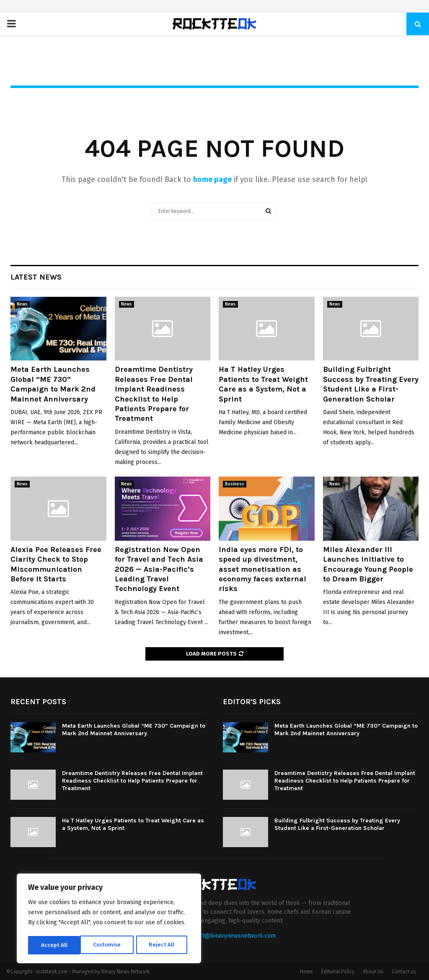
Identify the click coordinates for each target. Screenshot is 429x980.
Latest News (36, 277)
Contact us (404, 972)
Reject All (110, 945)
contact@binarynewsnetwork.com (230, 936)
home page (212, 179)
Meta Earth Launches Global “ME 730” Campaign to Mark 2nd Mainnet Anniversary (53, 384)
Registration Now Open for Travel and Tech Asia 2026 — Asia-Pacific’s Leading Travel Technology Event (159, 569)
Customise (55, 945)
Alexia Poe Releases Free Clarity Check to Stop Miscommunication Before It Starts (56, 564)
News (22, 304)
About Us (373, 972)
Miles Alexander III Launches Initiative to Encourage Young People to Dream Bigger (368, 564)
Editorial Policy (338, 972)
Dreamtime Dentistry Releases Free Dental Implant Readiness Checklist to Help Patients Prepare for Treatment (154, 394)
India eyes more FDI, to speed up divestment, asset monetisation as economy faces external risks (262, 569)
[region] (109, 919)
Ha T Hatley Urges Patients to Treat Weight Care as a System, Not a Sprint (263, 384)
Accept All (164, 945)
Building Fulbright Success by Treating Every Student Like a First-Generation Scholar (371, 384)
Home (306, 972)
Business (235, 484)
